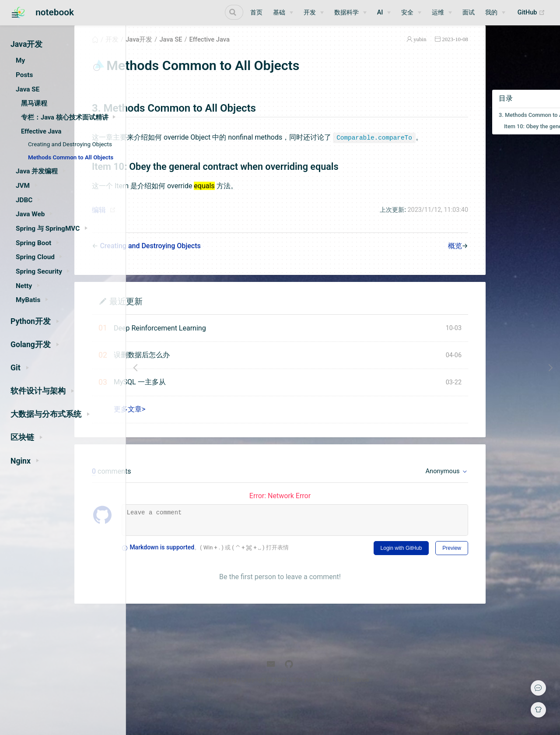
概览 (420, 268)
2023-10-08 (420, 50)
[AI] (384, 13)
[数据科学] (350, 13)
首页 (256, 12)
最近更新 (183, 323)
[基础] (283, 13)
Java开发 (196, 50)
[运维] (442, 13)
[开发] (314, 13)
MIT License (416, 712)
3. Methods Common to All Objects (507, 125)
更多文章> (187, 431)
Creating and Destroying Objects (70, 144)
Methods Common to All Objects (71, 157)
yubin (385, 50)
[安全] (411, 13)
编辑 (156, 232)
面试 (469, 12)
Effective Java (267, 50)
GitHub (534, 13)
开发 (169, 50)
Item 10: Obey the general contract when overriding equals (509, 137)
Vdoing (290, 712)
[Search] (199, 12)
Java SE (228, 50)
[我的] (495, 13)
